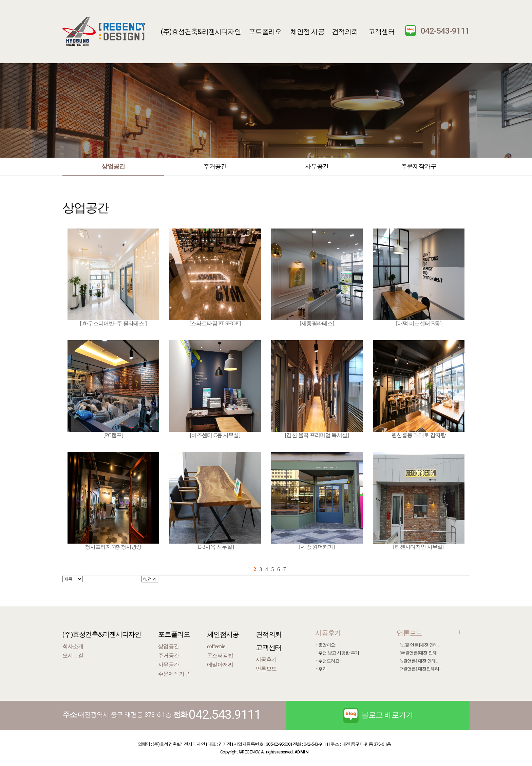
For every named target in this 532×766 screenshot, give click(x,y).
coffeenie (216, 646)
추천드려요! (329, 661)
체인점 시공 (307, 32)
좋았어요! (327, 645)
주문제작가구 (419, 166)
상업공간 (113, 166)
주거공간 (215, 166)
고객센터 (382, 32)
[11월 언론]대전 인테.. (420, 645)
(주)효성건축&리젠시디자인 (201, 32)
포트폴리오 (265, 32)
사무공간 (317, 166)
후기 (322, 669)
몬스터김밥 (220, 655)
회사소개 (73, 646)
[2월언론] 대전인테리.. (420, 669)
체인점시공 (223, 634)
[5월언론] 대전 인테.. (419, 661)
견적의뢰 (345, 32)
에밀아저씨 (220, 665)
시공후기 (266, 660)
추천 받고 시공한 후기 (339, 653)
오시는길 (73, 655)
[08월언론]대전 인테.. (419, 653)
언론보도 (266, 669)
